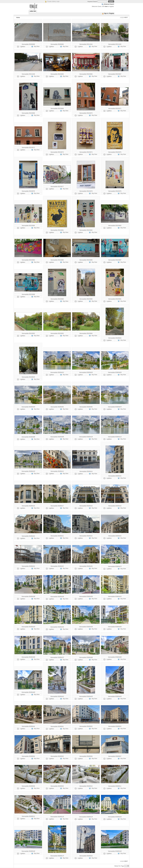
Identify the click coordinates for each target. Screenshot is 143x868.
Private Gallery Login (53, 1)
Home (18, 18)
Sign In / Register (109, 13)
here (106, 6)
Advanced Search (109, 4)
